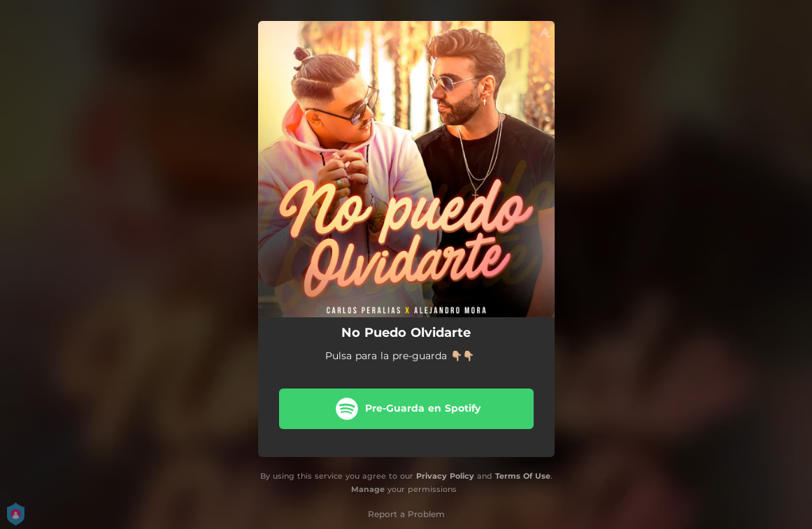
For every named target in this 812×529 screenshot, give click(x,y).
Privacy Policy (445, 476)
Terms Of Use (523, 476)
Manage (368, 489)
